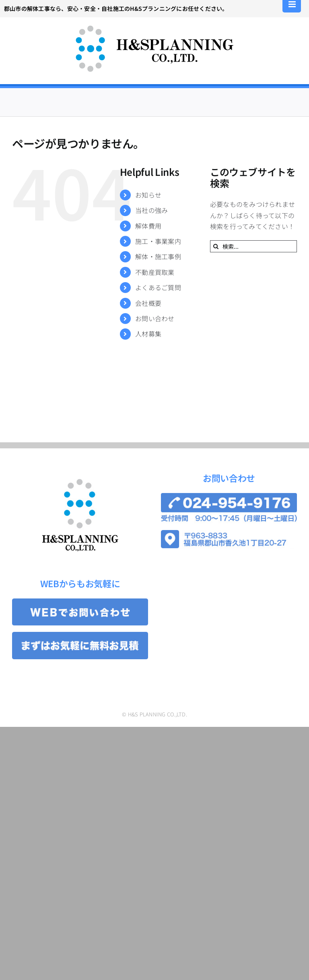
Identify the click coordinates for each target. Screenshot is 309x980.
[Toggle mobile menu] (293, 4)
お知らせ (148, 195)
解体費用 (148, 226)
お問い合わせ (155, 318)
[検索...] (253, 246)
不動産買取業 (155, 272)
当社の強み (151, 210)
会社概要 (148, 303)
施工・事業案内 (158, 241)
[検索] (216, 246)
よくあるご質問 (158, 287)
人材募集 (148, 334)
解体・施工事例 (158, 256)
